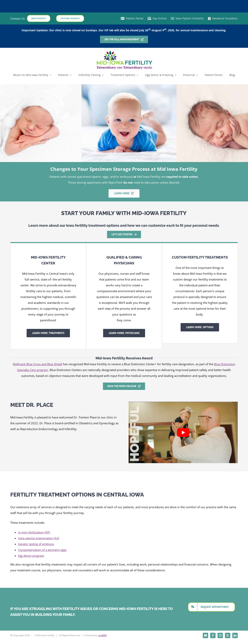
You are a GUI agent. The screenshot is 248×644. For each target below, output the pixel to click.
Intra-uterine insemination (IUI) (39, 538)
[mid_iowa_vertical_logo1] (124, 51)
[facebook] (213, 635)
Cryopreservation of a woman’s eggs (42, 550)
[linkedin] (235, 635)
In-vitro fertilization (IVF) (34, 532)
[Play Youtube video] (183, 432)
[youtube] (205, 635)
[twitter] (228, 635)
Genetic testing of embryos (36, 544)
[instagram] (220, 635)
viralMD (102, 635)
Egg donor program (31, 556)
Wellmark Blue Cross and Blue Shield (37, 364)
